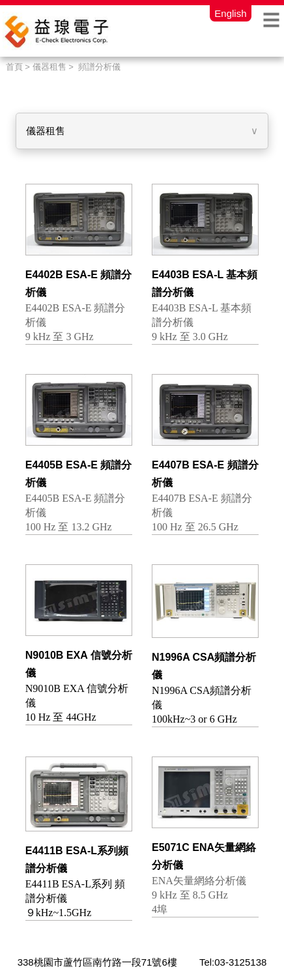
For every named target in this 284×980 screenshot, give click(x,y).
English (230, 13)
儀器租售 (46, 131)
